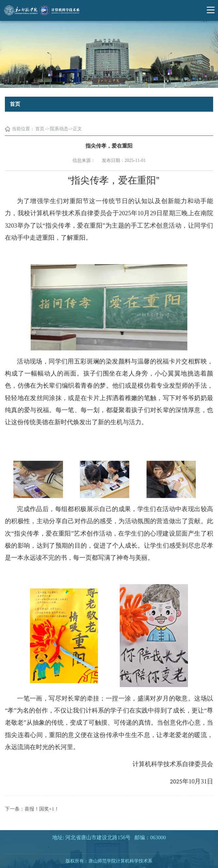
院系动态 (59, 129)
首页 (40, 129)
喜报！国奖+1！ (42, 809)
